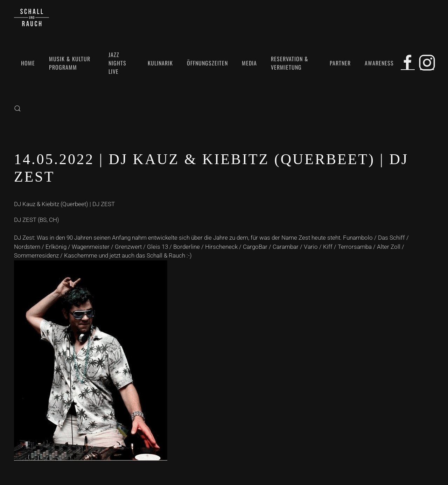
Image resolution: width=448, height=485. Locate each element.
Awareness (379, 63)
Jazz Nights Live (117, 63)
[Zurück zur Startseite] (31, 17)
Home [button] (28, 63)
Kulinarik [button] (160, 63)
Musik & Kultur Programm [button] (70, 63)
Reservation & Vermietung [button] (290, 63)
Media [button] (249, 63)
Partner (340, 63)
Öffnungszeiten (207, 63)
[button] (17, 108)
